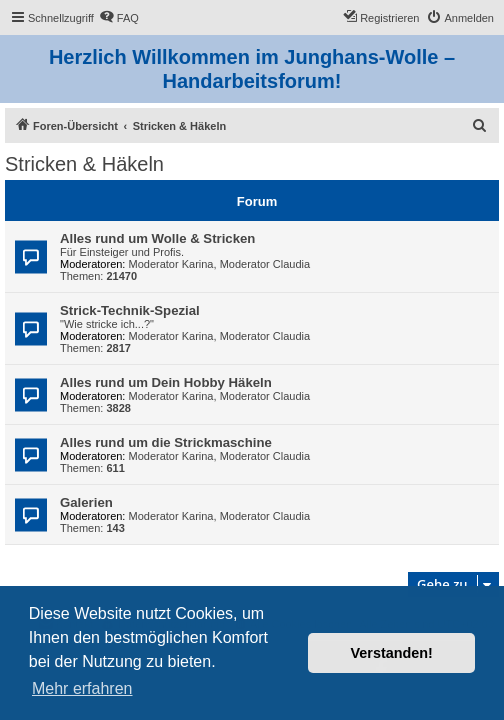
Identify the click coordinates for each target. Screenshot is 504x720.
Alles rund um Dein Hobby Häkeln (166, 382)
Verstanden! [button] (392, 653)
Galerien (86, 502)
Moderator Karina (171, 264)
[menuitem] (119, 18)
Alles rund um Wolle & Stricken (157, 238)
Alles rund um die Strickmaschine (166, 442)
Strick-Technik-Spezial (130, 310)
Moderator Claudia (265, 264)
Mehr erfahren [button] (82, 688)
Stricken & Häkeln (84, 164)
